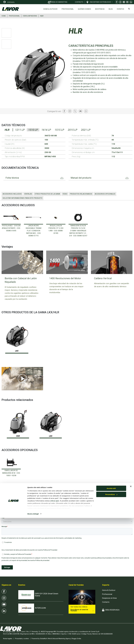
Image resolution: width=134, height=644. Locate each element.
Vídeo (65, 194)
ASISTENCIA (100, 9)
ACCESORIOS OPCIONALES (105, 194)
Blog (111, 9)
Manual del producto (82, 178)
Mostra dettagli (33, 640)
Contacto (106, 602)
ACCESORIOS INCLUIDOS (12, 194)
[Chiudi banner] (131, 612)
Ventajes (28, 194)
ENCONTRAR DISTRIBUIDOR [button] (100, 2)
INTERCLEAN (40, 608)
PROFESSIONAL (14, 16)
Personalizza (111, 621)
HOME (4, 16)
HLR (42, 16)
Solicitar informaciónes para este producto (22, 198)
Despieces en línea (109, 598)
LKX (17, 351)
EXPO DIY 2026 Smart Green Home (47, 595)
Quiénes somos (84, 9)
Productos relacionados (81, 194)
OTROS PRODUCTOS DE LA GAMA (47, 194)
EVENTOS (120, 9)
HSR (18, 436)
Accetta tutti (111, 614)
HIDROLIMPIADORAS (30, 16)
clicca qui (55, 627)
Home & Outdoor (50, 9)
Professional (68, 9)
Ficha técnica (13, 178)
